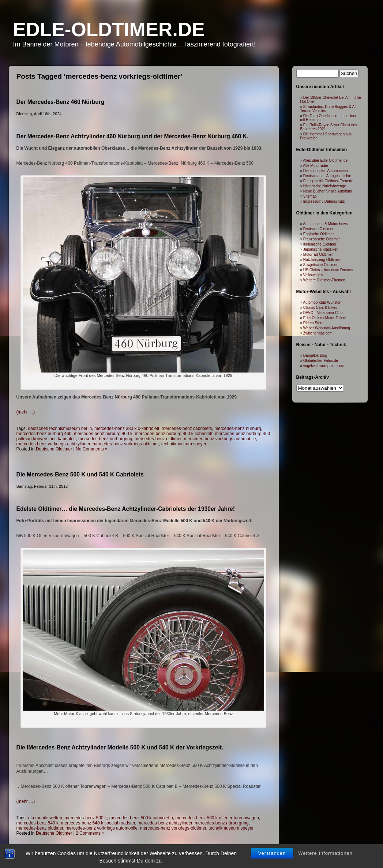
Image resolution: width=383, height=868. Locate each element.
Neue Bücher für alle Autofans (328, 191)
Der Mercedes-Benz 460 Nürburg (61, 102)
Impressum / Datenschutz (324, 201)
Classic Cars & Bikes (320, 308)
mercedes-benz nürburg (238, 429)
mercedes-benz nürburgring (105, 439)
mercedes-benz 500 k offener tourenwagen (217, 818)
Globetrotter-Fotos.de (321, 361)
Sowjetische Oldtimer (320, 265)
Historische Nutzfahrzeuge (325, 186)
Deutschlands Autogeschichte (327, 176)
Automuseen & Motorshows (325, 224)
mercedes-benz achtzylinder (165, 823)
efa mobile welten (45, 818)
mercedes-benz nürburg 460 (44, 434)
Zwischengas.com (318, 333)
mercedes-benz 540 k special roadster (98, 823)
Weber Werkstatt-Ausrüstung (327, 328)
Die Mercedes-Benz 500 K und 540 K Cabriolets (80, 474)
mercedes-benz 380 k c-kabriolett (127, 429)
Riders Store (313, 323)
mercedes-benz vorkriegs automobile (220, 439)
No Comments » (92, 449)
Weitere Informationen (325, 853)
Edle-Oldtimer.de (109, 29)
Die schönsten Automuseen (326, 171)
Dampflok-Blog (315, 356)
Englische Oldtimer (319, 234)
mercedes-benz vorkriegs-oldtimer (126, 444)
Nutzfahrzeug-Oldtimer (322, 260)
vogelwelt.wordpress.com (324, 366)
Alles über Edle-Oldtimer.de (325, 160)
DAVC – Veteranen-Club (323, 313)
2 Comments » (90, 833)
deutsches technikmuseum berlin (60, 429)
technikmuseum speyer (184, 444)
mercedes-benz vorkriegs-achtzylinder (53, 444)
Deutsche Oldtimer (54, 449)
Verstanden (272, 853)
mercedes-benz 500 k (86, 818)
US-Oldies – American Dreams (328, 270)
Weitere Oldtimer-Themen (324, 280)
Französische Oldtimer (322, 239)
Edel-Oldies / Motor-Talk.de (325, 318)
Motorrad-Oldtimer (318, 255)
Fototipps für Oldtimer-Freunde (328, 181)
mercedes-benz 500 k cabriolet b (141, 818)
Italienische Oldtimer (320, 244)
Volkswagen (313, 275)
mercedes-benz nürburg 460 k (103, 434)
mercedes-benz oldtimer (158, 439)
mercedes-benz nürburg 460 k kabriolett (174, 434)
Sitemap (310, 196)
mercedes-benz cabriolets (187, 429)
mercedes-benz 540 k (37, 823)
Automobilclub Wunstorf (322, 302)
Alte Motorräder (316, 166)
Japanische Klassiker (320, 249)
